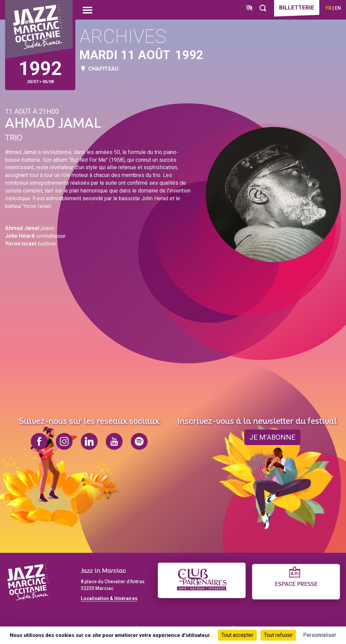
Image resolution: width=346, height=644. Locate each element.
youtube (114, 441)
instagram (64, 441)
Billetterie (297, 7)
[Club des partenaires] (202, 580)
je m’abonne (272, 437)
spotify (139, 441)
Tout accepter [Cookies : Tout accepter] (237, 635)
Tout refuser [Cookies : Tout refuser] (278, 635)
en (338, 8)
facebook (39, 441)
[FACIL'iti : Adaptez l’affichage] (249, 8)
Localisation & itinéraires (109, 598)
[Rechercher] (263, 8)
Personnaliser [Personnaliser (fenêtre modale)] (320, 635)
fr (329, 8)
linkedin (89, 441)
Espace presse (296, 584)
